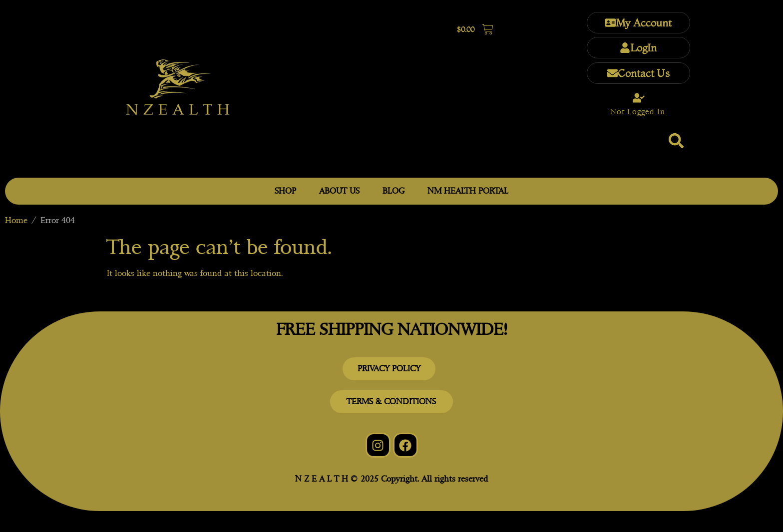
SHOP (285, 191)
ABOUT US (339, 191)
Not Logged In (638, 112)
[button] (676, 141)
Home (16, 220)
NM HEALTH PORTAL (468, 191)
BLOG (393, 191)
